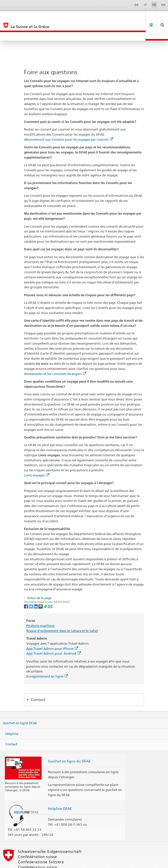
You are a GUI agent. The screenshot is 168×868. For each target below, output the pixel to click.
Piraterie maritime (40, 608)
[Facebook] (26, 589)
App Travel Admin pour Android (54, 636)
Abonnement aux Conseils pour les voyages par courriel (69, 122)
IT (145, 5)
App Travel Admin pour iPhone (52, 631)
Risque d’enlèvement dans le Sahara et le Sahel (62, 614)
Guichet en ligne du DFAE (69, 744)
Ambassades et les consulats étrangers (55, 357)
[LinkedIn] (36, 589)
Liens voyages (37, 458)
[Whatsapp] (46, 589)
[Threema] (41, 589)
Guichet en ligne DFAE (20, 706)
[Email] (50, 589)
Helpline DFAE (60, 791)
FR (154, 5)
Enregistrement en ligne (47, 659)
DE (137, 5)
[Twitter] (31, 589)
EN (163, 5)
